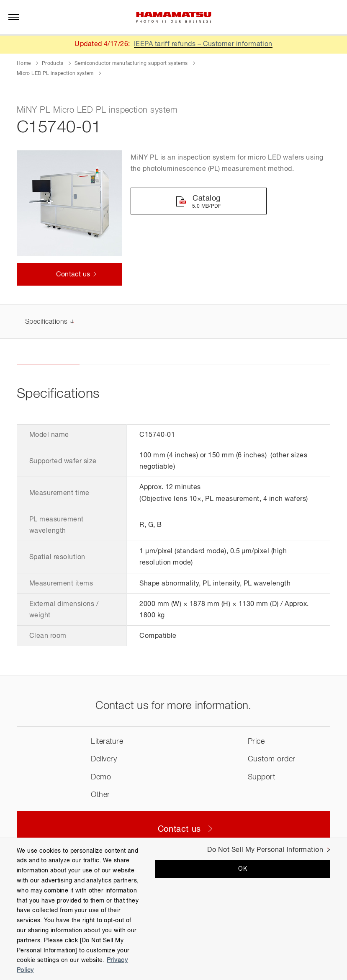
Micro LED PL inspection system (55, 74)
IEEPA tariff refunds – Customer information (203, 44)
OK (243, 869)
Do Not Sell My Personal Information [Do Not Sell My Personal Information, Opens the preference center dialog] (265, 850)
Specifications (46, 322)
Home (24, 64)
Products (53, 64)
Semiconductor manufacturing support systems (131, 64)
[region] (173, 909)
